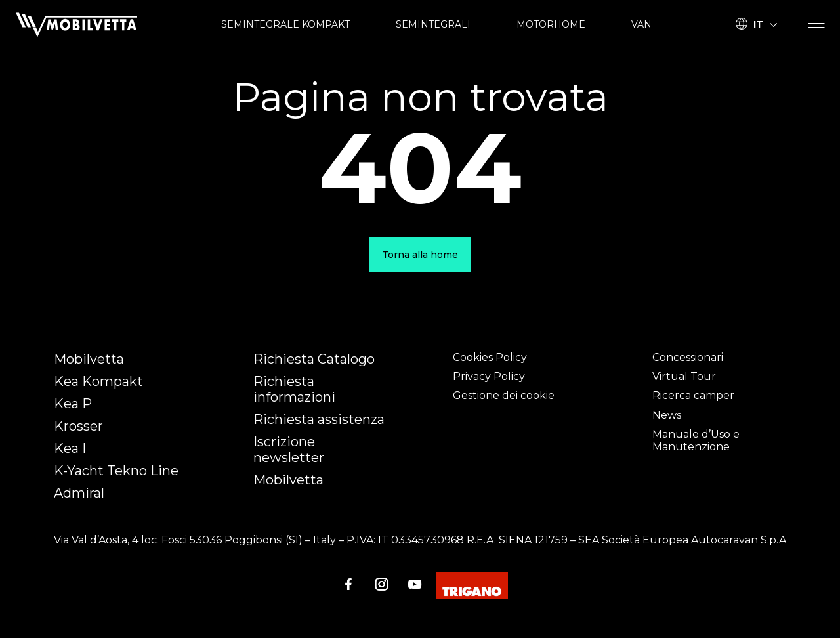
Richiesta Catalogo (314, 359)
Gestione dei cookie (504, 395)
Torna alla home (420, 255)
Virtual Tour (684, 376)
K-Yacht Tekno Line (116, 471)
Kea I (70, 448)
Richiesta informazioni (294, 389)
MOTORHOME (551, 24)
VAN (641, 24)
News (667, 415)
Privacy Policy (489, 376)
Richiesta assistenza (319, 419)
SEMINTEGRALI (433, 24)
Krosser (78, 426)
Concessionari (688, 357)
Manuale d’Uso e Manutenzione (696, 440)
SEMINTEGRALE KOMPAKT (285, 24)
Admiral (79, 493)
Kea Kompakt (98, 381)
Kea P (73, 404)
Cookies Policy (490, 357)
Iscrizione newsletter (289, 450)
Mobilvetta (89, 359)
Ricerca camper (693, 395)
